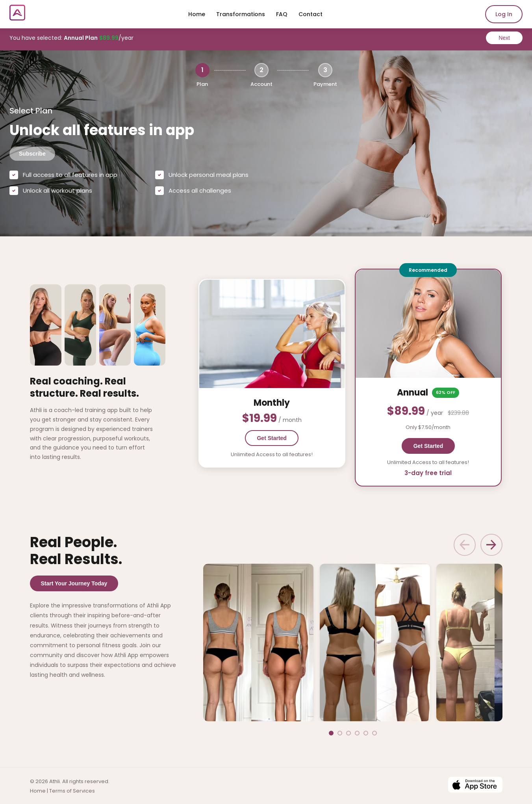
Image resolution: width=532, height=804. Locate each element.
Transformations (241, 14)
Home (197, 14)
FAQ (282, 14)
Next (504, 38)
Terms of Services (72, 790)
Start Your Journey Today (74, 583)
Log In (504, 14)
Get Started (294, 438)
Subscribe (32, 154)
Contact (310, 14)
